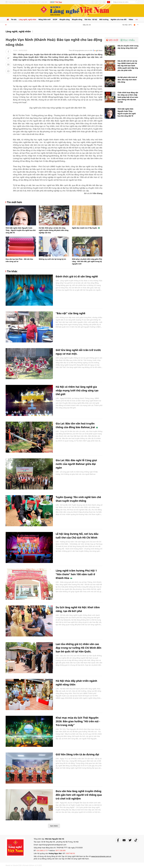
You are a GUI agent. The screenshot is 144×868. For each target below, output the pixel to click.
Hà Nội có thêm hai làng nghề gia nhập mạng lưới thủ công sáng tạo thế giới (77, 390)
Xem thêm (54, 826)
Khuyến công (65, 19)
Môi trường (104, 19)
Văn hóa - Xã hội (91, 19)
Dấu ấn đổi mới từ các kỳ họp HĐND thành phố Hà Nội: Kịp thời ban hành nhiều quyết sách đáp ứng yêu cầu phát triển (128, 66)
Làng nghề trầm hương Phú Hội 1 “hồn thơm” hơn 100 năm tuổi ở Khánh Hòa (76, 574)
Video (131, 19)
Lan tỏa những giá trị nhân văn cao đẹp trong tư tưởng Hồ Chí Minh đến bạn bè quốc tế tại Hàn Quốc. (78, 648)
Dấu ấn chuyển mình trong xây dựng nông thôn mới (128, 47)
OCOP (55, 19)
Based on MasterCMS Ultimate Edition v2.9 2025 (24, 865)
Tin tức (14, 19)
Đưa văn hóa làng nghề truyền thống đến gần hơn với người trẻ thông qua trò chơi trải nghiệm (79, 795)
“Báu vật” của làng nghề (70, 313)
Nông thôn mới (44, 19)
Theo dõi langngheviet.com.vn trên (80, 50)
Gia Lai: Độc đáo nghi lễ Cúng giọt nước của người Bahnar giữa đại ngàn (76, 464)
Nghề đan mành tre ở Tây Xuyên (86, 228)
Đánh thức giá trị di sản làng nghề (77, 276)
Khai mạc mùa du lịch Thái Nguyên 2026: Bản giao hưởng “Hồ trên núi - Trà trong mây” (78, 721)
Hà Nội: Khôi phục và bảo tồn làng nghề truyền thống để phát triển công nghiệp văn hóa (54, 230)
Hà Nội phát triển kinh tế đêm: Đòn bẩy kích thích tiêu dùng (127, 80)
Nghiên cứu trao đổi (119, 19)
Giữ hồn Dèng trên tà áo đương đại (77, 754)
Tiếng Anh (109, 2)
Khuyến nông (77, 19)
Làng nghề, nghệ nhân (28, 19)
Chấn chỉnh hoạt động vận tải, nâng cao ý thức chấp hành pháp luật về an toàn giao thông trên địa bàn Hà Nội (128, 97)
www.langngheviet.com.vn (101, 856)
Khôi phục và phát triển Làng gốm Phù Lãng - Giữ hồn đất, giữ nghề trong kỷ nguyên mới (87, 261)
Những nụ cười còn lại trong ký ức (52, 259)
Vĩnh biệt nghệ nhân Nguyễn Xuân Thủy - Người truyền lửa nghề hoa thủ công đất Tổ (21, 230)
